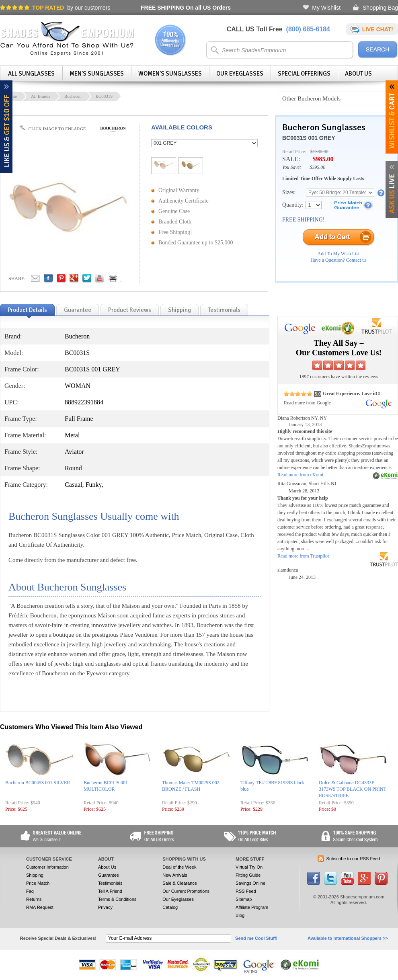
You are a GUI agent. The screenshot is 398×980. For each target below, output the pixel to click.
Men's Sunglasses (97, 74)
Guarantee (109, 875)
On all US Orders (186, 8)
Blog (240, 915)
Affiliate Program (252, 907)
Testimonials (110, 883)
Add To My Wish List (339, 254)
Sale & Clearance (180, 883)
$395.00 (317, 167)
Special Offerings (304, 74)
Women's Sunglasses (170, 74)
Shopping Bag (380, 8)
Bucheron (73, 96)
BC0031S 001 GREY (309, 138)
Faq (30, 891)
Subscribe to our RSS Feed (353, 859)
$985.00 (323, 159)
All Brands (41, 96)
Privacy (105, 907)
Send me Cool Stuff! (256, 938)
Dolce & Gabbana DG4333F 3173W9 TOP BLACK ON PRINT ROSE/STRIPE (353, 789)
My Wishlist (326, 8)
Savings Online (250, 883)
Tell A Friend (110, 891)
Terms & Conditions (117, 899)
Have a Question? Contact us (338, 260)
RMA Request (40, 907)
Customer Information (47, 867)
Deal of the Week (179, 867)
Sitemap (244, 899)
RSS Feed (246, 891)
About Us (358, 74)
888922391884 (84, 402)
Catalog (170, 907)
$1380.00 (319, 152)
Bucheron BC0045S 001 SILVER (38, 783)
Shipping (35, 875)
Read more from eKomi (300, 475)
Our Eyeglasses (240, 74)
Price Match (38, 883)
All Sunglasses (31, 74)
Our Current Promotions (186, 891)
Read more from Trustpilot (303, 556)
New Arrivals (175, 875)
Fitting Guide (248, 875)
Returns (34, 899)
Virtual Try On (249, 867)
